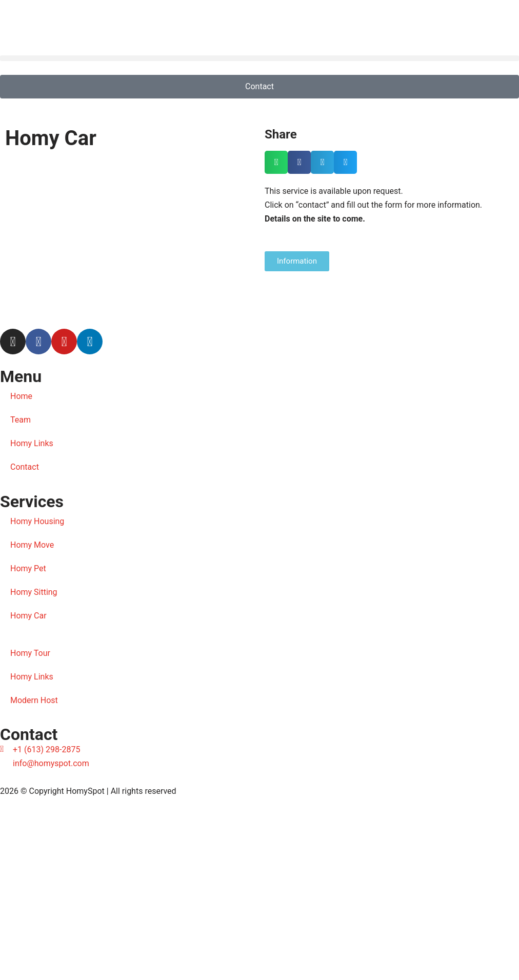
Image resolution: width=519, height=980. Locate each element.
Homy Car (28, 616)
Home (21, 396)
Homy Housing (37, 521)
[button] (259, 58)
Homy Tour (30, 653)
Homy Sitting (34, 592)
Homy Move (32, 545)
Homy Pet (28, 568)
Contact (25, 467)
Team (21, 420)
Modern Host (34, 700)
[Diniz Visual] (259, 889)
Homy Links (32, 443)
